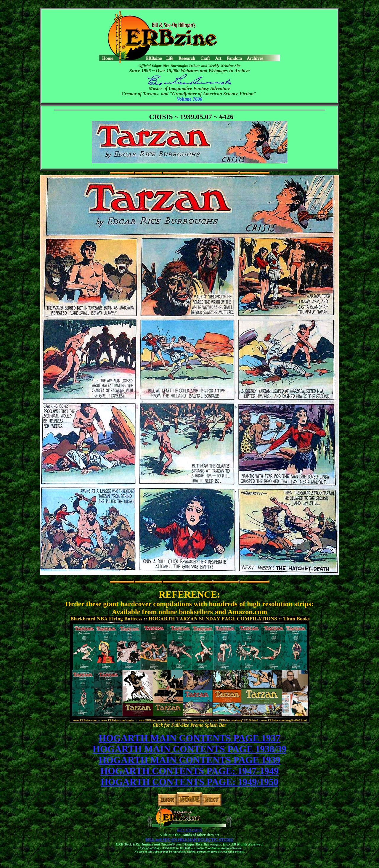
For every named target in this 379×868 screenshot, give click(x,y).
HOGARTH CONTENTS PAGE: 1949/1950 (189, 782)
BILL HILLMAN (189, 830)
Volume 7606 (189, 99)
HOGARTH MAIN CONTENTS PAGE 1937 (189, 738)
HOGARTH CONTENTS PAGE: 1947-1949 (189, 771)
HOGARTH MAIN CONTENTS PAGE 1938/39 (189, 749)
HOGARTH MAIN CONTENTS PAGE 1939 (189, 760)
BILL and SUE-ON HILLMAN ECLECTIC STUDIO (189, 839)
